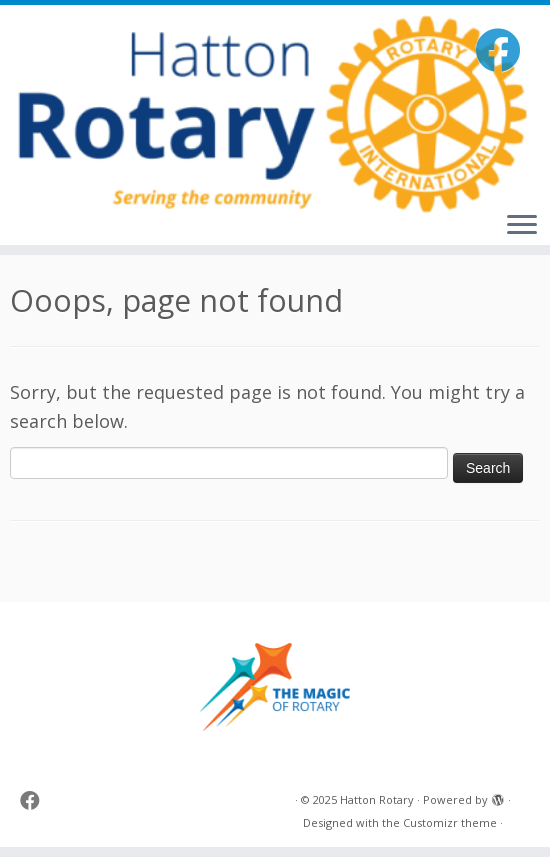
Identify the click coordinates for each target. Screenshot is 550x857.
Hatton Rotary (377, 799)
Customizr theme (450, 822)
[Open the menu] (522, 226)
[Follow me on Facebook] (504, 49)
